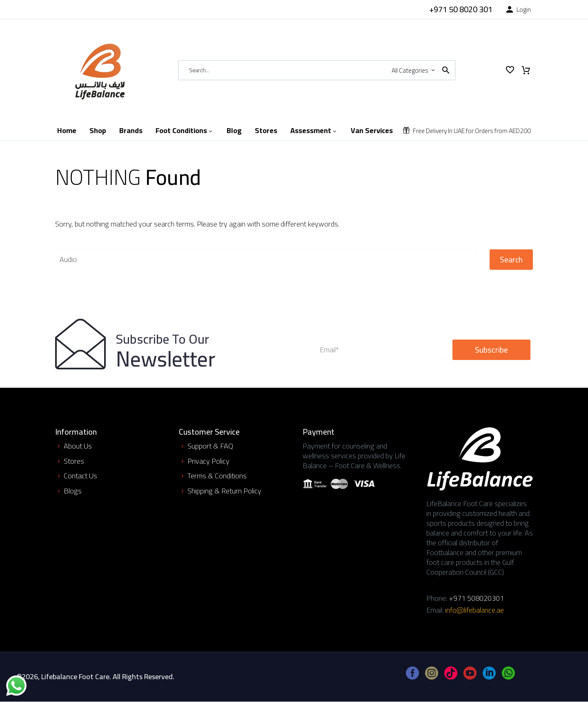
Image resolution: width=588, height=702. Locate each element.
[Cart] (526, 70)
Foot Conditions (185, 131)
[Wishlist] (510, 70)
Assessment (314, 131)
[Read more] (454, 9)
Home (67, 131)
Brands (131, 131)
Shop (98, 131)
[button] (446, 70)
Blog (234, 131)
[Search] (317, 70)
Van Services (372, 131)
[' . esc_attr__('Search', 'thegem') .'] (266, 260)
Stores (266, 131)
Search (511, 260)
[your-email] (379, 350)
